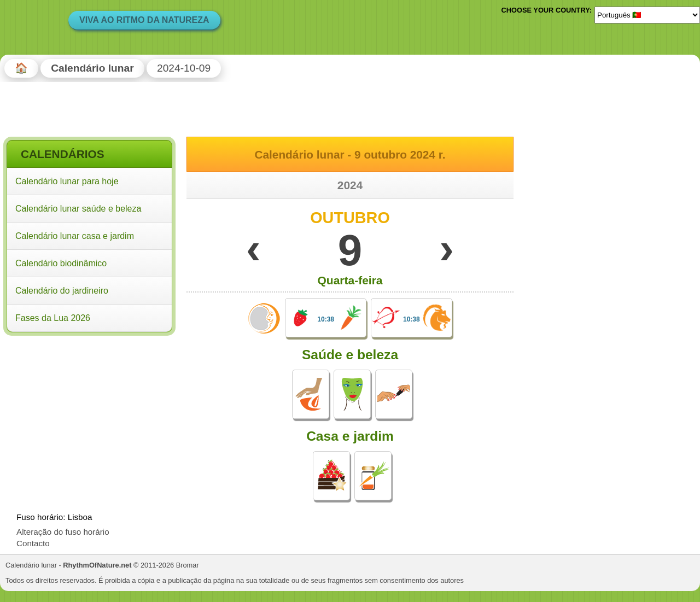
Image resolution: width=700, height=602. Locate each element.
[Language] (647, 15)
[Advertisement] (89, 410)
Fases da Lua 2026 (53, 318)
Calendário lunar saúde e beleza (78, 209)
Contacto (33, 543)
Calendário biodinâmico (61, 263)
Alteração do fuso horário (63, 532)
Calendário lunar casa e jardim (75, 236)
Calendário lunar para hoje (67, 181)
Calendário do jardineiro (62, 291)
